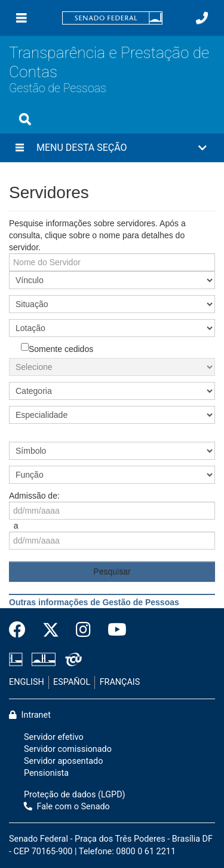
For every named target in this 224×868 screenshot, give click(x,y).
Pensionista (46, 773)
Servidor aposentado (63, 761)
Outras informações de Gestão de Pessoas (94, 602)
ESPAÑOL (72, 682)
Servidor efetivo (54, 737)
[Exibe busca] (25, 119)
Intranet (30, 715)
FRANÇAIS (120, 682)
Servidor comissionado (68, 749)
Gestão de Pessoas (58, 88)
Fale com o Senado (67, 807)
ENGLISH (27, 682)
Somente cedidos (57, 348)
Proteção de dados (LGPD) (75, 795)
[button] (112, 148)
